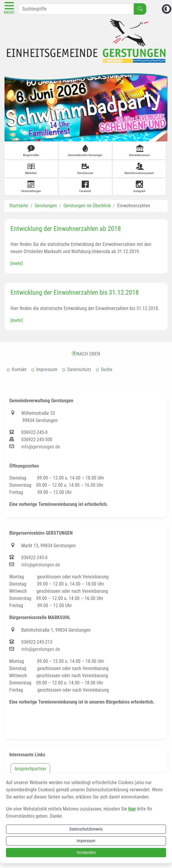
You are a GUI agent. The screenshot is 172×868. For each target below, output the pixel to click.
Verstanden (86, 852)
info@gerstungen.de (41, 447)
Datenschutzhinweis (86, 829)
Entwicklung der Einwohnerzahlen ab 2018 (66, 229)
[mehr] (17, 263)
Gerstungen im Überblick (87, 206)
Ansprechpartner (30, 769)
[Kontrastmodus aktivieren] (167, 9)
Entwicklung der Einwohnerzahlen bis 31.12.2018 (75, 292)
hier (132, 809)
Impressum (86, 841)
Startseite (19, 206)
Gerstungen (46, 206)
